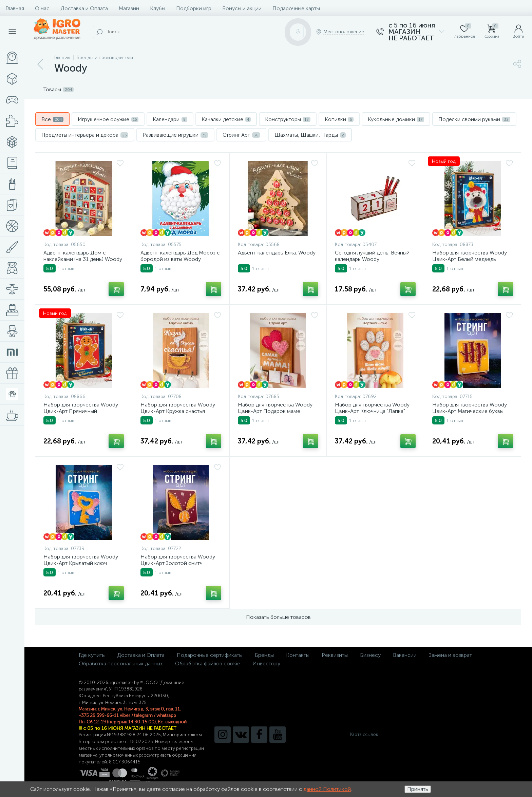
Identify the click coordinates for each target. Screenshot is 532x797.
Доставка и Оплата (84, 8)
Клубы (158, 8)
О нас (42, 8)
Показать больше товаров (278, 617)
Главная (15, 8)
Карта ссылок (364, 734)
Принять (418, 789)
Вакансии (405, 655)
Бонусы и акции (242, 8)
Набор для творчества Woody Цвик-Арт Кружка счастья (178, 408)
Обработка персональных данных (121, 663)
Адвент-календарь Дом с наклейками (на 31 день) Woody (83, 256)
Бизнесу (370, 655)
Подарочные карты (296, 8)
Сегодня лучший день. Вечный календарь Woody (372, 256)
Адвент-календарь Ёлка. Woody (277, 253)
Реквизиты (335, 655)
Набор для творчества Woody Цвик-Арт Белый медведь (470, 256)
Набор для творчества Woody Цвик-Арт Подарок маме (275, 408)
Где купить (92, 655)
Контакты (298, 655)
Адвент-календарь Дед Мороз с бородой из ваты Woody (180, 256)
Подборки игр (194, 8)
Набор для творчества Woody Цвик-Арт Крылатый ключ (81, 560)
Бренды (264, 655)
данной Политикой (327, 789)
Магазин (129, 8)
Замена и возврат (450, 655)
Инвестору (266, 663)
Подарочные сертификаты (210, 655)
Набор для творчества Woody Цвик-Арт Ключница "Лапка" (372, 408)
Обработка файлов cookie (208, 663)
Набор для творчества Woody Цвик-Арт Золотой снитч (178, 560)
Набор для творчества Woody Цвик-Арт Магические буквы (470, 408)
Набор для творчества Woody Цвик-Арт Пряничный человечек (81, 411)
